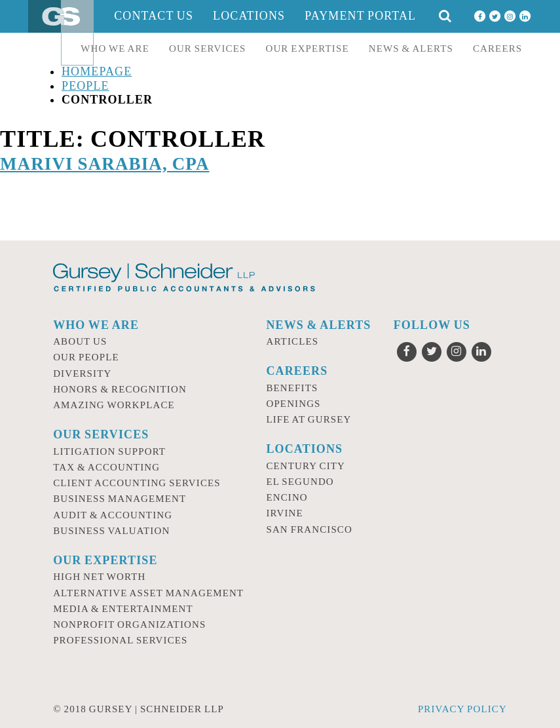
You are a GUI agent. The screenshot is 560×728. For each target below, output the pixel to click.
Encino (287, 497)
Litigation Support (109, 451)
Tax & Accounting (106, 467)
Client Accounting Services (137, 483)
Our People (86, 357)
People (85, 86)
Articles (292, 341)
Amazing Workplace (114, 405)
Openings (293, 404)
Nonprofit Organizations (129, 624)
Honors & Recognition (120, 389)
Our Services (208, 48)
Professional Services (120, 640)
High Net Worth (99, 577)
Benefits (292, 388)
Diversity (82, 374)
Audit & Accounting (113, 515)
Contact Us (154, 16)
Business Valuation (111, 531)
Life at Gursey (308, 419)
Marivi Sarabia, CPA (105, 164)
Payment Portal (360, 16)
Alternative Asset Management (148, 593)
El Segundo (300, 482)
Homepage (97, 71)
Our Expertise (307, 48)
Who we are (115, 48)
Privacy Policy (462, 709)
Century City (306, 466)
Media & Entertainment (123, 609)
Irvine (284, 513)
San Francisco (309, 529)
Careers (497, 48)
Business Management (120, 499)
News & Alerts (411, 48)
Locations (249, 16)
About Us (80, 341)
